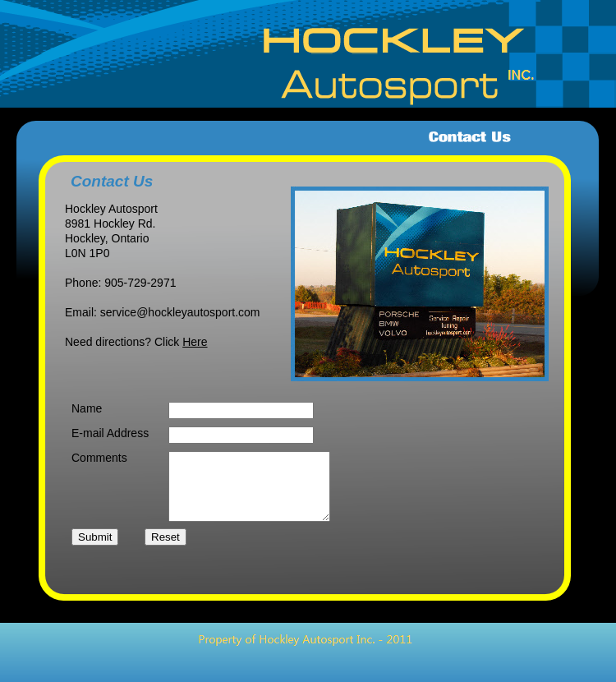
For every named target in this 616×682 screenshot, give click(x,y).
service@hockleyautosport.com (180, 312)
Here (195, 342)
